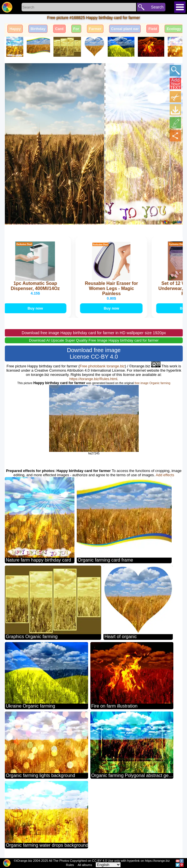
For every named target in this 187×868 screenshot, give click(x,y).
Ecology (174, 29)
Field (153, 29)
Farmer (95, 29)
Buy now (36, 308)
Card (59, 29)
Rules (70, 865)
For (76, 29)
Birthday (38, 29)
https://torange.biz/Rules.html (93, 379)
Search (157, 7)
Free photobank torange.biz (102, 366)
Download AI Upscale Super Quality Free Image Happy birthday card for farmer (94, 340)
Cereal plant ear (125, 29)
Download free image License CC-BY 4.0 (94, 353)
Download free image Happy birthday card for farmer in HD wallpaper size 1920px (94, 333)
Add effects (165, 475)
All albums (85, 865)
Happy (15, 29)
